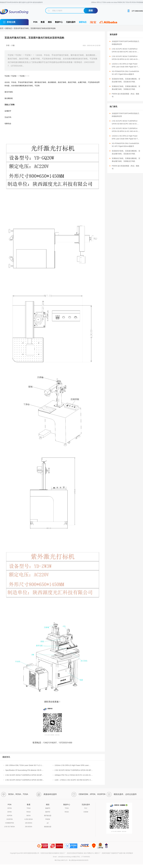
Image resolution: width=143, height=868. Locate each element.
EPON (10, 812)
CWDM (86, 812)
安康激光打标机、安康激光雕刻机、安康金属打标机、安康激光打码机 (126, 88)
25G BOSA (29, 827)
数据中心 (59, 22)
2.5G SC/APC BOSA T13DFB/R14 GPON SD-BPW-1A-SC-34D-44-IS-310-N (25, 775)
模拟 (50, 22)
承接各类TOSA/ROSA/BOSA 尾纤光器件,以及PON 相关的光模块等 (21, 2)
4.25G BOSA (29, 819)
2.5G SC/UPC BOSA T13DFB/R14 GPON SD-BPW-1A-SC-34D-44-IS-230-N (74, 770)
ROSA (29, 812)
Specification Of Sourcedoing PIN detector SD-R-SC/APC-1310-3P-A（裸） (24, 770)
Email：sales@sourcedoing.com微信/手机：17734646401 (71, 857)
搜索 (91, 11)
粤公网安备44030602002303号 (78, 860)
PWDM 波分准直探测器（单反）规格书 (125, 95)
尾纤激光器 (48, 816)
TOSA (29, 808)
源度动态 (83, 22)
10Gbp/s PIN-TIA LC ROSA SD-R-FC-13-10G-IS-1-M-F (74, 775)
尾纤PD (48, 812)
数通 (43, 22)
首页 (2, 28)
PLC (86, 808)
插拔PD (48, 808)
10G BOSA (29, 823)
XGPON (9, 816)
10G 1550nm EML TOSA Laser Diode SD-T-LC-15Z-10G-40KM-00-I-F (25, 765)
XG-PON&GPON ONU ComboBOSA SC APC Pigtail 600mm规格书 (125, 73)
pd (48, 823)
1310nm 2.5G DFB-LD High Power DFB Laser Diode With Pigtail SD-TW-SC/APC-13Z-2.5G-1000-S (126, 65)
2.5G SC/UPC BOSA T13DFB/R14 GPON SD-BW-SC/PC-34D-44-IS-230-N (24, 780)
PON (35, 22)
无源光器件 (71, 22)
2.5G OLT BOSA (10, 827)
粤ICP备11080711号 (61, 860)
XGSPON (9, 819)
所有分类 (11, 22)
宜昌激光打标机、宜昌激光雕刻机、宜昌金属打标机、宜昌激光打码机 (126, 80)
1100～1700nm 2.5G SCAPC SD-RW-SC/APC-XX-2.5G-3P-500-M (74, 780)
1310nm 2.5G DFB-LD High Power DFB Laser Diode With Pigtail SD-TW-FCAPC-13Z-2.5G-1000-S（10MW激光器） (73, 765)
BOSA (29, 816)
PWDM (48, 819)
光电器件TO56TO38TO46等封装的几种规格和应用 (125, 43)
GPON (9, 808)
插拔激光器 (48, 827)
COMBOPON (9, 823)
